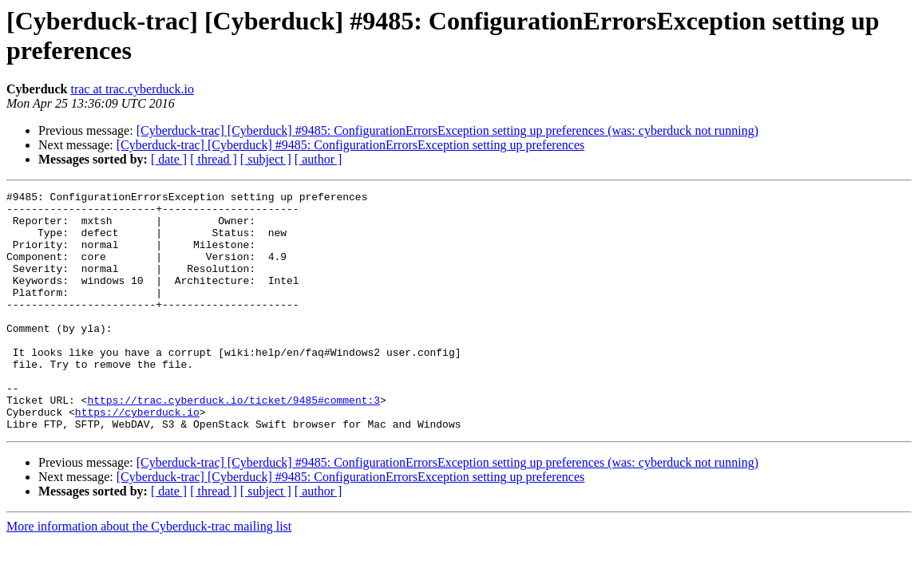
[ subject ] (266, 159)
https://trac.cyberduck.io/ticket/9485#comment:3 (233, 443)
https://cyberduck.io (137, 457)
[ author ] (319, 159)
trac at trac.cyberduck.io (132, 89)
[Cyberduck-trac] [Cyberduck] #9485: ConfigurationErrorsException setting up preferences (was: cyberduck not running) (447, 130)
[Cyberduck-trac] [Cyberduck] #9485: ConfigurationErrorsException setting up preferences (350, 145)
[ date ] (169, 159)
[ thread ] (214, 159)
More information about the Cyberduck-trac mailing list (149, 574)
